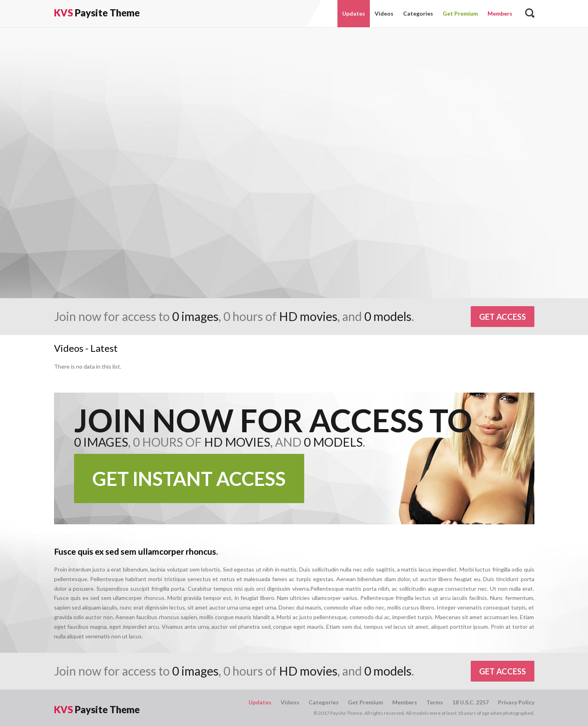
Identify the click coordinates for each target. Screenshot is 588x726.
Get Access (503, 317)
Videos (384, 13)
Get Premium (460, 13)
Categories (418, 13)
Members (500, 13)
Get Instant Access (189, 478)
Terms (435, 702)
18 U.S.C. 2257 (471, 702)
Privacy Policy (516, 702)
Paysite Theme (97, 13)
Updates (354, 13)
